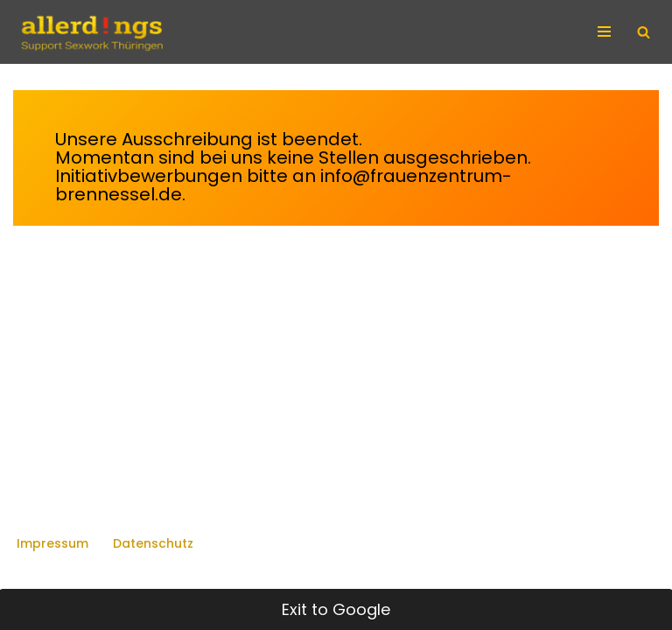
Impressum (52, 543)
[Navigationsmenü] (606, 31)
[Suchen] (644, 32)
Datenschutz (153, 543)
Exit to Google (336, 609)
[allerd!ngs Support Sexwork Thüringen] (91, 32)
